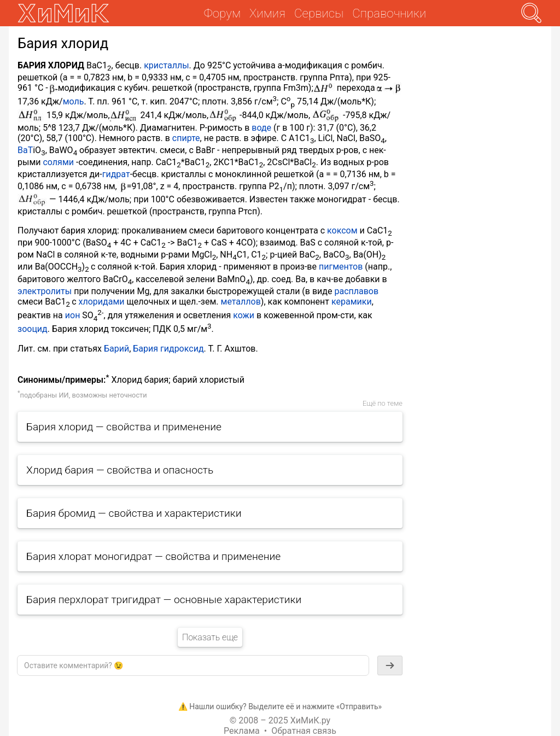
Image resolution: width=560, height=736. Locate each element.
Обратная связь (304, 731)
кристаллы (166, 65)
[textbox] (193, 665)
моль (74, 102)
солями (58, 162)
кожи (244, 315)
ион (73, 315)
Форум (222, 13)
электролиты (45, 291)
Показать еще (210, 637)
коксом (342, 230)
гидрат (116, 174)
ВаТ (25, 150)
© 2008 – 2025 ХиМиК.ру (280, 720)
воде (261, 128)
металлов (241, 302)
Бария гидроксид (168, 349)
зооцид (33, 329)
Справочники (389, 13)
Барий (116, 349)
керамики (352, 302)
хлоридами (102, 302)
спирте (186, 138)
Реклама (242, 731)
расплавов (356, 291)
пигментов (341, 267)
